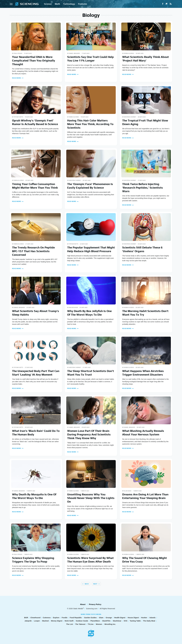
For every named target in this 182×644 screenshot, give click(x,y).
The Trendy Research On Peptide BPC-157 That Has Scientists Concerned (33, 251)
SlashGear (117, 621)
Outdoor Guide (82, 621)
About (83, 604)
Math (57, 4)
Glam (101, 618)
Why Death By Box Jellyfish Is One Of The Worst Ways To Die (89, 313)
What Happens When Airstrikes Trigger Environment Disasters (143, 373)
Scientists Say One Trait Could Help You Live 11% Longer (90, 59)
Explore (56, 618)
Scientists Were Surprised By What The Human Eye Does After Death (90, 560)
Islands (153, 618)
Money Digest (57, 621)
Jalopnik (28, 621)
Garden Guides (90, 618)
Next (95, 584)
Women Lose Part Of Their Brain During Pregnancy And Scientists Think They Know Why (89, 434)
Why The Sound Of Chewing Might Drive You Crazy (145, 560)
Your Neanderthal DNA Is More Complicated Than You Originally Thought (34, 60)
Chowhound (35, 618)
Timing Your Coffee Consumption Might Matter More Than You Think (35, 186)
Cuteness (47, 618)
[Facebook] (163, 4)
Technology (69, 4)
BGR (26, 618)
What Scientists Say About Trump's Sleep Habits (36, 313)
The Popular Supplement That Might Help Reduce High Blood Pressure (91, 249)
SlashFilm (106, 621)
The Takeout (80, 624)
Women (99, 624)
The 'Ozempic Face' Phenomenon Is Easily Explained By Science (90, 186)
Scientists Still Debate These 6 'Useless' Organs (142, 249)
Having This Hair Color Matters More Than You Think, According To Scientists (90, 124)
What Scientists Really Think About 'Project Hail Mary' (145, 59)
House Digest (133, 618)
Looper (37, 621)
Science (48, 4)
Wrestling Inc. (110, 624)
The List (70, 624)
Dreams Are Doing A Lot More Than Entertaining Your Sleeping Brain (145, 496)
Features (83, 4)
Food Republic (76, 618)
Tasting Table (135, 621)
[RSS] (171, 4)
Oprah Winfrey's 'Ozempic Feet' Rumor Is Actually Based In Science (35, 122)
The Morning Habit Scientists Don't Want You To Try (145, 313)
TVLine (91, 624)
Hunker (144, 618)
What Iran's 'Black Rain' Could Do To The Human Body (36, 433)
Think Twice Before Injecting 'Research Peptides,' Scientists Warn (143, 188)
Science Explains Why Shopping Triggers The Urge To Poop (33, 560)
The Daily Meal (149, 621)
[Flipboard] (167, 4)
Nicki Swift (69, 621)
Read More (17, 78)
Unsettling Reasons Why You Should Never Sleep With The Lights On (91, 498)
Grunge (109, 618)
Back (87, 584)
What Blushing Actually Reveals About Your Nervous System (143, 433)
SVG (126, 621)
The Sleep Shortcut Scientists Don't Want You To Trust (91, 373)
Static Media (78, 609)
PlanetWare (95, 621)
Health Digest (120, 618)
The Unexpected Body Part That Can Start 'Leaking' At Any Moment (36, 373)
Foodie (64, 618)
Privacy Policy (95, 604)
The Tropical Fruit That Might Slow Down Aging (145, 122)
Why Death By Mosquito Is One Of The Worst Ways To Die (34, 496)
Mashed (45, 621)
